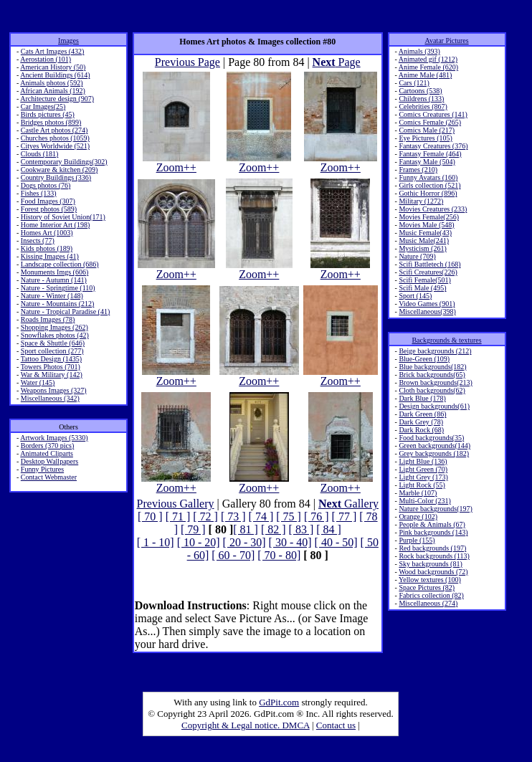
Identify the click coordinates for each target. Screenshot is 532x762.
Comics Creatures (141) (433, 114)
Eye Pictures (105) (425, 138)
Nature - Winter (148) (52, 296)
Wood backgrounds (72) (433, 572)
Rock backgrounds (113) (434, 556)
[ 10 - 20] (199, 542)
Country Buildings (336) (56, 177)
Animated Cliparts (47, 453)
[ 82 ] (274, 529)
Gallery (348, 504)
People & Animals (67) (432, 524)
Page (337, 62)
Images (68, 41)
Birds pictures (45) (48, 114)
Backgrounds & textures (446, 340)
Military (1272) (421, 201)
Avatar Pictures (446, 41)
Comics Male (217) (427, 130)
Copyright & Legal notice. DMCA (246, 725)
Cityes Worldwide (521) (55, 146)
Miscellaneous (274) (428, 603)
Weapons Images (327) (54, 390)
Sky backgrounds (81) (430, 564)
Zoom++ (176, 162)
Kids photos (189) (47, 248)
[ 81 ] (246, 529)
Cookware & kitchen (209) (59, 170)
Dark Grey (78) (421, 422)
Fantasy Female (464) (430, 154)
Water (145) (38, 382)
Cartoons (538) (420, 91)
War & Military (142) (52, 375)
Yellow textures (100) (430, 580)
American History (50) (53, 67)
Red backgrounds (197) (432, 548)
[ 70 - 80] (279, 555)
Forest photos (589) (49, 209)
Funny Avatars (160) (428, 177)
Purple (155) (417, 540)
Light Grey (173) (423, 477)
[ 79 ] (193, 529)
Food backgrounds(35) (431, 438)
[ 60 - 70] (233, 555)
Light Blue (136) (423, 461)
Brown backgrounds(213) (435, 382)
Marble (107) (418, 493)
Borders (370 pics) (47, 446)
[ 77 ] (345, 516)
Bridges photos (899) (51, 122)
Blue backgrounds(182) (432, 367)
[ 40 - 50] (336, 542)
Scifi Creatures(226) (428, 272)
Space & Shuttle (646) (53, 343)
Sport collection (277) (52, 351)
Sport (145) (415, 296)
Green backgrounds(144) (434, 446)
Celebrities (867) (423, 106)
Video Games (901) (427, 304)
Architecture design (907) (57, 99)
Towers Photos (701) (51, 367)
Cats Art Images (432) (53, 51)
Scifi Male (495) (422, 288)
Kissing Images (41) (50, 256)
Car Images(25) (43, 106)
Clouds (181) (40, 154)
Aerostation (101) (46, 59)
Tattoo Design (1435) (51, 359)
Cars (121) (414, 83)
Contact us (336, 725)
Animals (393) (419, 51)
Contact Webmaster (49, 477)
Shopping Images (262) (54, 327)
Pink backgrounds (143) (433, 532)
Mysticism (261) (422, 248)
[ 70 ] (150, 516)
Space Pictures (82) (427, 587)
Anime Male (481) (425, 75)
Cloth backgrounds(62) (432, 390)
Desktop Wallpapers (49, 461)
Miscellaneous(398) (427, 311)
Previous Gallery (176, 504)
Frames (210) (418, 170)
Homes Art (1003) (47, 233)
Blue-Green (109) (424, 359)
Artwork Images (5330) (54, 438)
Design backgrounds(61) (434, 406)
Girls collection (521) (429, 185)
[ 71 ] (178, 516)
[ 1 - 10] (156, 542)
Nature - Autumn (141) (54, 280)
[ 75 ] (289, 516)
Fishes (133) (39, 193)
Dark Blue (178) (422, 398)
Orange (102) (418, 516)
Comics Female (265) (430, 122)
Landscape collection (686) (60, 264)
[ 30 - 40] (290, 542)
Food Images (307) (48, 201)
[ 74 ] (261, 516)
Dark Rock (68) (421, 430)
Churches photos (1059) (55, 138)
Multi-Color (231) (425, 501)
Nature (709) (417, 256)
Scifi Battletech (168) (429, 264)
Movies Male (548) (426, 225)
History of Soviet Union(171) (63, 217)
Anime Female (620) (428, 67)
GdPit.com (279, 702)
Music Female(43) (425, 233)
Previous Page (187, 62)
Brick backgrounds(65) (432, 375)
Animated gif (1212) (428, 59)
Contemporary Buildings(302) (64, 162)
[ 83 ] (301, 529)
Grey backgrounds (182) (434, 453)
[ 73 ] (233, 516)
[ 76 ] (317, 516)
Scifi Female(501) (424, 280)
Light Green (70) (423, 469)
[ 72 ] (205, 516)
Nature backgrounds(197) (435, 509)
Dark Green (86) (422, 414)
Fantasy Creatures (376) (433, 146)
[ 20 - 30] (244, 542)
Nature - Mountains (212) (57, 304)
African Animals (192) (53, 91)
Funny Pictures (42, 469)
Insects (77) (38, 240)
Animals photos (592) (51, 83)
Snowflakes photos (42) (55, 335)
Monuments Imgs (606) (54, 272)
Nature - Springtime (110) (58, 288)
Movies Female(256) (429, 217)
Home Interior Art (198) (55, 225)
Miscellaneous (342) (50, 398)
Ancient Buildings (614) (55, 75)
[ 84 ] (329, 529)
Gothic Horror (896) (428, 193)
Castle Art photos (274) (54, 130)
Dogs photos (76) (46, 185)
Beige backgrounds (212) (435, 351)
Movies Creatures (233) (433, 209)
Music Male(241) (424, 240)
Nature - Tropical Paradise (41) (65, 311)
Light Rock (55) (422, 485)
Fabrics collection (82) (431, 595)
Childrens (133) (421, 99)
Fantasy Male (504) (427, 162)
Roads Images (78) (48, 319)
